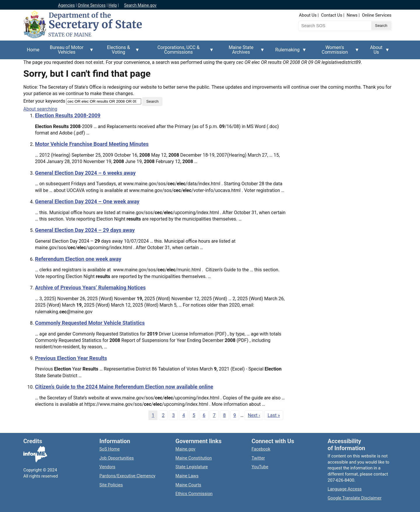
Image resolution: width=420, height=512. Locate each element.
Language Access (345, 489)
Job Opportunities (117, 458)
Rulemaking (289, 53)
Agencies (66, 5)
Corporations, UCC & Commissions (180, 52)
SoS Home (110, 449)
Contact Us (332, 15)
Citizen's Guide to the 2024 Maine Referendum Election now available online (124, 387)
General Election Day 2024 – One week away (87, 201)
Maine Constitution (194, 458)
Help (113, 5)
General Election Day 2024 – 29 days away (85, 230)
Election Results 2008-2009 (68, 115)
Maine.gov (185, 449)
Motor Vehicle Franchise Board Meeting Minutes (92, 144)
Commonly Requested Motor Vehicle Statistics (90, 323)
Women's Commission (336, 52)
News (352, 15)
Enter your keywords (44, 101)
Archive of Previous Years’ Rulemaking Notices (90, 288)
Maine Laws (187, 476)
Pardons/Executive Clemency (127, 476)
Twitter (258, 458)
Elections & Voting (120, 52)
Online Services (92, 5)
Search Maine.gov (140, 5)
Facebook (261, 449)
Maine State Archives (243, 52)
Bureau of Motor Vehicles (68, 52)
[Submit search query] (381, 26)
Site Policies (111, 485)
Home (33, 50)
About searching (40, 109)
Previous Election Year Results (71, 358)
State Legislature (192, 467)
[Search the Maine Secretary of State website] (329, 26)
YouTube (260, 467)
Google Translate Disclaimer (355, 498)
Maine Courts (188, 485)
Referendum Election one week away (78, 259)
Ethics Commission (194, 494)
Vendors (107, 467)
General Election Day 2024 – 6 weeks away (85, 173)
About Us (308, 15)
